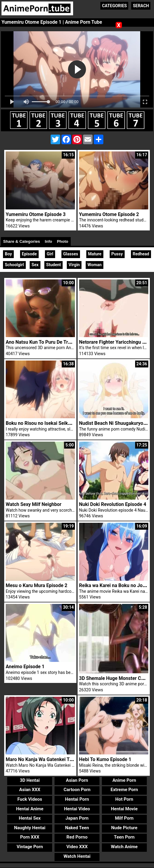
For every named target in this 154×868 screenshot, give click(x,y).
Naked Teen (77, 828)
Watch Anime (124, 847)
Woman (95, 265)
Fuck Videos (30, 799)
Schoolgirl (14, 265)
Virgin (74, 265)
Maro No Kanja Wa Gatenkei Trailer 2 (45, 759)
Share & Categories (22, 241)
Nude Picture (124, 828)
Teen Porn (124, 837)
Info (49, 241)
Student (53, 265)
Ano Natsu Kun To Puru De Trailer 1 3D (47, 342)
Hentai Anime (30, 809)
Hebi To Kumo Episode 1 (105, 759)
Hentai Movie (124, 809)
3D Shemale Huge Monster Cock (114, 678)
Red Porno (77, 837)
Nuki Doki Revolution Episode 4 (113, 504)
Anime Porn (124, 780)
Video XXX (77, 847)
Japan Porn (77, 818)
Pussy (117, 254)
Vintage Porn (30, 847)
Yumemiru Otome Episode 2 (109, 214)
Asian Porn (77, 780)
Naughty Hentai (30, 828)
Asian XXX (30, 790)
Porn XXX (30, 837)
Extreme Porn (124, 790)
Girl (50, 254)
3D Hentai (30, 780)
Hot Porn (124, 799)
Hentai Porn (77, 799)
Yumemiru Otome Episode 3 (36, 214)
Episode (29, 254)
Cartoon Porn (77, 790)
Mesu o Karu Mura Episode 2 (37, 585)
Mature (95, 254)
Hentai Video (77, 809)
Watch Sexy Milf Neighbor (34, 504)
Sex (35, 265)
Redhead (141, 254)
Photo (63, 241)
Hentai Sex (30, 818)
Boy (8, 254)
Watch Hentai (77, 856)
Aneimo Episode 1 (25, 667)
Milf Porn (124, 818)
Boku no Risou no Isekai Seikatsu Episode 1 (53, 423)
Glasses (71, 254)
